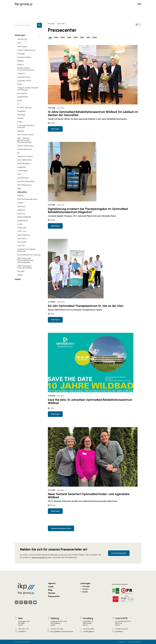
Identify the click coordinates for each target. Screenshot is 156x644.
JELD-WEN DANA (25, 160)
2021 (88, 37)
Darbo (20, 84)
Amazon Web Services (26, 50)
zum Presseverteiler (119, 553)
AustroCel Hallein (24, 57)
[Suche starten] (39, 24)
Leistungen (85, 583)
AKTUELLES (22, 39)
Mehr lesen (55, 129)
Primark (20, 203)
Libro (19, 174)
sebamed (21, 210)
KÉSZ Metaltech (24, 163)
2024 (69, 37)
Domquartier (22, 93)
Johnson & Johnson (25, 156)
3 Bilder (53, 505)
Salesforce (21, 206)
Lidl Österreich (23, 178)
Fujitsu (20, 122)
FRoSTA (20, 118)
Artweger (21, 54)
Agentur (52, 583)
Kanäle (85, 592)
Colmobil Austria (24, 77)
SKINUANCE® (23, 221)
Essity (20, 100)
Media (28, 279)
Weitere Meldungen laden (61, 528)
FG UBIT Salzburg (24, 108)
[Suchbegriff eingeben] (28, 25)
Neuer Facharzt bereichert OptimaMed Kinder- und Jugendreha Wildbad (89, 496)
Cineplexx (21, 73)
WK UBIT (21, 271)
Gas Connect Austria (25, 135)
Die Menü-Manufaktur (26, 181)
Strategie (86, 586)
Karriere (52, 593)
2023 (76, 37)
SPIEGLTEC (22, 228)
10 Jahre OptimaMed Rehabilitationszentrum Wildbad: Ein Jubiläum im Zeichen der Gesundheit (93, 113)
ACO (19, 43)
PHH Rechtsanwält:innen (27, 199)
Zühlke (20, 275)
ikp (18, 153)
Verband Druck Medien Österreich (27, 250)
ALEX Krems (22, 46)
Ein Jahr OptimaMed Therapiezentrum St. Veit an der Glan (86, 306)
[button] (138, 25)
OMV (19, 188)
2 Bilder (53, 123)
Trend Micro (22, 238)
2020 (95, 37)
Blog (50, 590)
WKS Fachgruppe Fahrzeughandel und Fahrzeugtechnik (25, 260)
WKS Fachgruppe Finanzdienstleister (25, 267)
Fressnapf (21, 115)
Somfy (20, 224)
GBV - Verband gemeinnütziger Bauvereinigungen (25, 140)
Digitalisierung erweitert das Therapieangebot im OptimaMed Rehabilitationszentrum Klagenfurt (88, 210)
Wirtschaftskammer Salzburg (29, 255)
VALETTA (21, 246)
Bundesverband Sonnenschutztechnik (26, 69)
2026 (56, 37)
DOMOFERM (23, 97)
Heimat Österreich (25, 149)
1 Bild (52, 314)
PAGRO (20, 196)
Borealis (20, 61)
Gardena (21, 131)
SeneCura (21, 213)
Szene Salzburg (23, 235)
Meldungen (27, 35)
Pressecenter (54, 596)
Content (86, 589)
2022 (82, 37)
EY (18, 104)
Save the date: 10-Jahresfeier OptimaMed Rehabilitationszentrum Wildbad (90, 401)
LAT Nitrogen (23, 171)
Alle (50, 37)
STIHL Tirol (22, 231)
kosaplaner (22, 167)
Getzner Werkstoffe (25, 146)
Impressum (122, 642)
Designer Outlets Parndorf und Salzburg (28, 89)
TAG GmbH (22, 242)
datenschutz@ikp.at (40, 557)
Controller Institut (24, 81)
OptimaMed (22, 192)
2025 (63, 37)
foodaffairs (22, 111)
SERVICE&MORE (24, 217)
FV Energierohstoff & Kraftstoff (26, 126)
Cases (51, 587)
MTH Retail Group (24, 185)
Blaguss (20, 64)
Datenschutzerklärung (134, 642)
